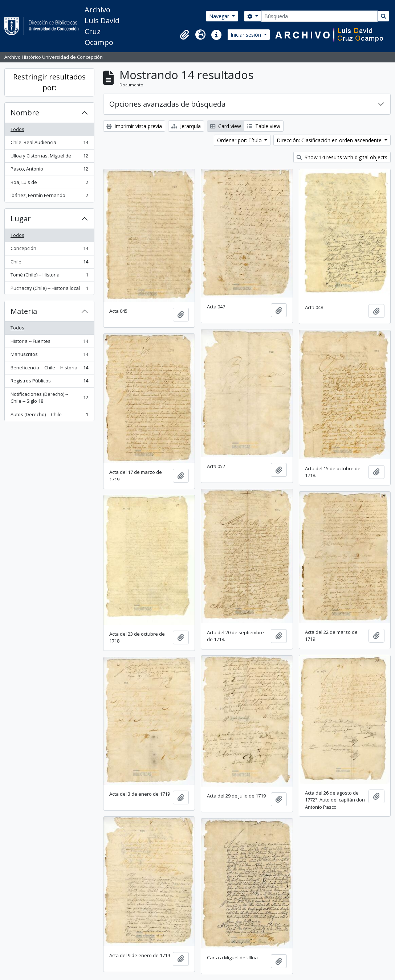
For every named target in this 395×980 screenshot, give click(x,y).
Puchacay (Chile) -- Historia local (49, 290)
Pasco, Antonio (49, 170)
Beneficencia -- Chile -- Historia (49, 369)
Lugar (21, 219)
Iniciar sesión (247, 35)
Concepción (49, 250)
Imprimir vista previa (134, 126)
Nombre (25, 113)
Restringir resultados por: (49, 82)
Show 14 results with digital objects (342, 157)
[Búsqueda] (319, 16)
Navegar (220, 16)
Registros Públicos (49, 382)
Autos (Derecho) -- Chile (49, 416)
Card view (226, 126)
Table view (264, 126)
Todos (17, 129)
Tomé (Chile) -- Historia (49, 276)
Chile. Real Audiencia (49, 144)
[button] (184, 35)
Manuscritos (49, 356)
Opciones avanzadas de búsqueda (167, 104)
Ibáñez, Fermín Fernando (49, 197)
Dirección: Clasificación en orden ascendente (330, 140)
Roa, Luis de (49, 184)
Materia (24, 311)
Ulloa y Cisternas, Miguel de (49, 157)
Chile (49, 263)
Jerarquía (186, 126)
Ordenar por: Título (240, 140)
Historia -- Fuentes (49, 343)
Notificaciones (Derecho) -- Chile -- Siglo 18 (49, 398)
